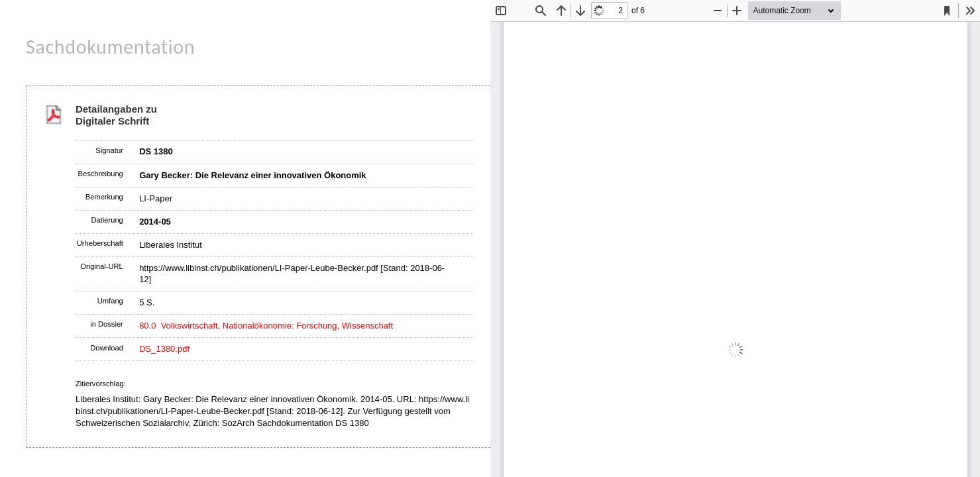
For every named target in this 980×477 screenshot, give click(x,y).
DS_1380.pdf (164, 349)
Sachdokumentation (110, 47)
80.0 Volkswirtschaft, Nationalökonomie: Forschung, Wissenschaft (266, 326)
